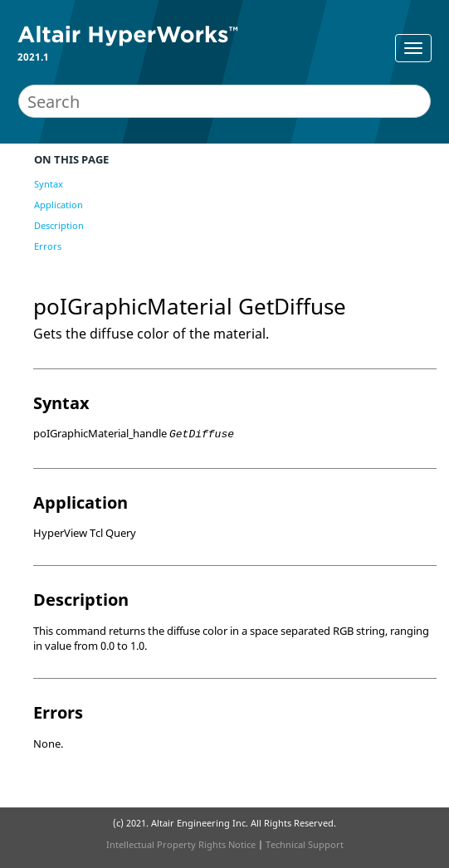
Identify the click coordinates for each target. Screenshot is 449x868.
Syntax (49, 184)
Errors (48, 246)
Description (59, 225)
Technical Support (305, 844)
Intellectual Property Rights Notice (181, 844)
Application (59, 205)
